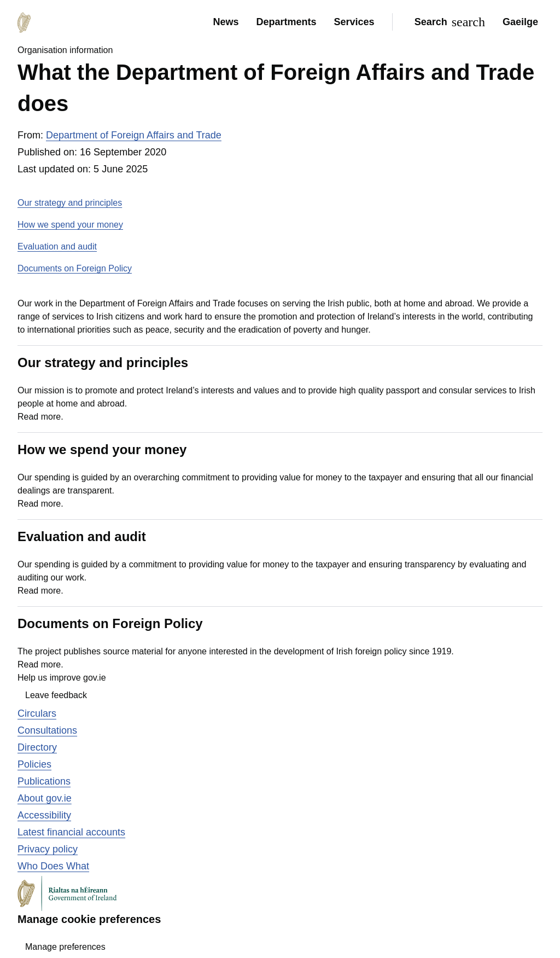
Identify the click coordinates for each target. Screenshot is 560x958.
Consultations (47, 730)
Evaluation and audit (57, 246)
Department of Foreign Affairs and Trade (134, 135)
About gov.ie (45, 798)
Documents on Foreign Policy (75, 268)
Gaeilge (520, 22)
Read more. (40, 417)
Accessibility (44, 815)
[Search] (448, 22)
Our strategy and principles (70, 203)
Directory (37, 747)
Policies (34, 764)
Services (354, 22)
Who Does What (53, 866)
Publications (44, 781)
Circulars (37, 713)
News (226, 22)
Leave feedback (56, 695)
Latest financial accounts (71, 832)
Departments (287, 22)
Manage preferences (65, 947)
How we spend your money (70, 225)
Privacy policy (48, 849)
